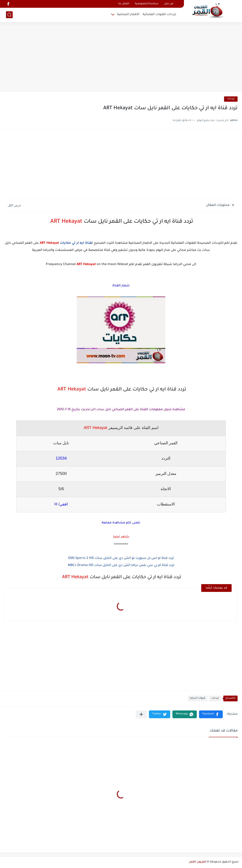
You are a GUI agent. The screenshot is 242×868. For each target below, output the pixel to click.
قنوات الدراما (198, 698)
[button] (211, 714)
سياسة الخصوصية (147, 4)
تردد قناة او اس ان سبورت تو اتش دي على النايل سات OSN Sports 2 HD (121, 558)
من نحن (169, 4)
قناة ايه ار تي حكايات (76, 243)
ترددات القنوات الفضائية (159, 15)
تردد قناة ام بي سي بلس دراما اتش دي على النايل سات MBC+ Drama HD (121, 566)
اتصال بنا (124, 4)
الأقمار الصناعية (128, 15)
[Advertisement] (121, 58)
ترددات (231, 99)
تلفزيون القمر (198, 862)
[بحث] (9, 15)
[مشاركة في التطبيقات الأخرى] (141, 714)
